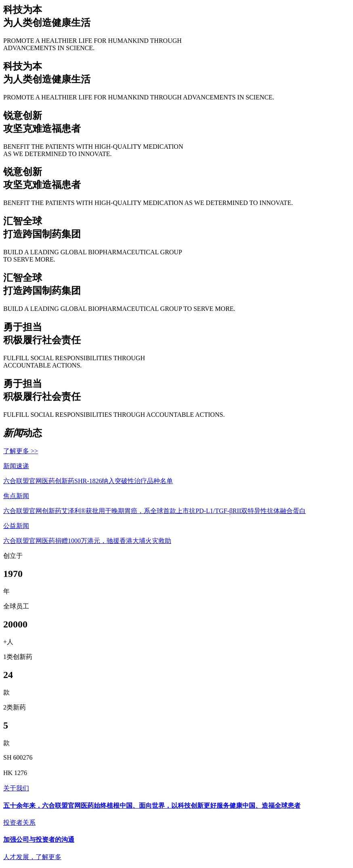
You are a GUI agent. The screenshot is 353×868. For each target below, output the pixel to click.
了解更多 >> (21, 451)
